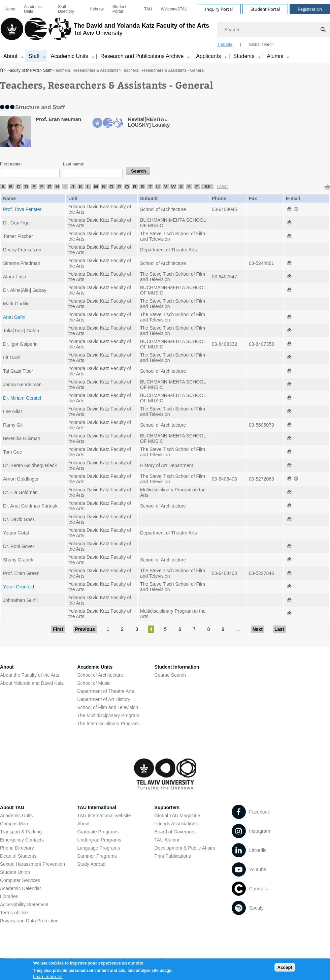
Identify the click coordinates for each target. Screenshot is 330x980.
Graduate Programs (98, 832)
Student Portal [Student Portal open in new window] (119, 9)
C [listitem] (19, 187)
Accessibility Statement (24, 905)
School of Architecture (100, 675)
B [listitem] (11, 187)
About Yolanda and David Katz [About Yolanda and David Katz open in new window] (32, 683)
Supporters (167, 807)
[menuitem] (10, 9)
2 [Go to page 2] (122, 629)
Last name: (74, 164)
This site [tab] (225, 44)
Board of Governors (175, 832)
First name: (11, 164)
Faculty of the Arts (24, 70)
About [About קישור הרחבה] (10, 56)
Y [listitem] (189, 187)
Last (279, 629)
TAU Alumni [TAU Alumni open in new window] (167, 840)
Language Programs (98, 848)
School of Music (94, 683)
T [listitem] (150, 187)
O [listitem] (111, 187)
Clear (222, 186)
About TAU (12, 807)
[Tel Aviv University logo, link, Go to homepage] (105, 32)
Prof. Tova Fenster (22, 209)
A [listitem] (3, 187)
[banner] (165, 31)
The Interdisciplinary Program (108, 724)
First (58, 629)
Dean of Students (18, 856)
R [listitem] (135, 187)
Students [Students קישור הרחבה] (244, 56)
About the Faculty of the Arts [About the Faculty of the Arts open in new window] (30, 675)
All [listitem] (207, 187)
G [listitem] (49, 187)
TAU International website (104, 816)
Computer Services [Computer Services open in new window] (20, 880)
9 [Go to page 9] (223, 629)
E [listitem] (34, 187)
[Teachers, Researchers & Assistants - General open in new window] (289, 209)
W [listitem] (173, 187)
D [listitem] (26, 187)
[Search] (274, 30)
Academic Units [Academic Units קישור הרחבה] (69, 56)
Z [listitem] (196, 187)
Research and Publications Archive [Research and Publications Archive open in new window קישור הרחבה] (142, 56)
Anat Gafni (14, 317)
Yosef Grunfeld (19, 587)
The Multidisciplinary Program (108, 715)
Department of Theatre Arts (106, 691)
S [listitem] (142, 187)
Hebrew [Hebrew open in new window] (96, 9)
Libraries (9, 896)
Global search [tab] (261, 44)
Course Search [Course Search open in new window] (170, 675)
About (83, 824)
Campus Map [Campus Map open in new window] (14, 824)
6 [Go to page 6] (180, 629)
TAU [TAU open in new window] (148, 9)
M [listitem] (96, 187)
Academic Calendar (21, 888)
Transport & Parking (21, 832)
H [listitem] (57, 187)
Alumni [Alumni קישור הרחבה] (275, 56)
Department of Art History (104, 699)
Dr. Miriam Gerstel (22, 398)
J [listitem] (73, 187)
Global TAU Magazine (177, 816)
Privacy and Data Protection (29, 921)
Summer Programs (97, 856)
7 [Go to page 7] (194, 629)
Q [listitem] (127, 187)
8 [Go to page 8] (208, 629)
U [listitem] (158, 187)
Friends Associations (176, 824)
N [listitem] (104, 187)
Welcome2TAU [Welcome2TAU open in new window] (174, 9)
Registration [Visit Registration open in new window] (310, 9)
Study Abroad (91, 864)
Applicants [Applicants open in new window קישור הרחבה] (208, 56)
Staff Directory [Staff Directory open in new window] (66, 9)
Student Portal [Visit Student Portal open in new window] (265, 9)
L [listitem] (88, 187)
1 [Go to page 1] (108, 629)
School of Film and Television (108, 707)
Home (10, 9)
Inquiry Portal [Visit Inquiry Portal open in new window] (219, 9)
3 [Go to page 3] (137, 629)
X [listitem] (181, 187)
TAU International (97, 807)
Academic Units (33, 9)
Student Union (15, 872)
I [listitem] (65, 187)
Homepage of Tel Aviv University (2, 70)
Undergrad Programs (99, 840)
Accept (285, 969)
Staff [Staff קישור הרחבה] (34, 56)
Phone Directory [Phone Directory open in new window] (17, 848)
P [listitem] (119, 187)
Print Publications (173, 856)
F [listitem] (42, 187)
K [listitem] (81, 187)
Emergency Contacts (22, 840)
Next (258, 629)
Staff (47, 70)
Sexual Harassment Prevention (32, 864)
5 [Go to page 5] (165, 629)
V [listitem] (166, 187)
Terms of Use (14, 913)
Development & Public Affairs (185, 848)
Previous (85, 629)
